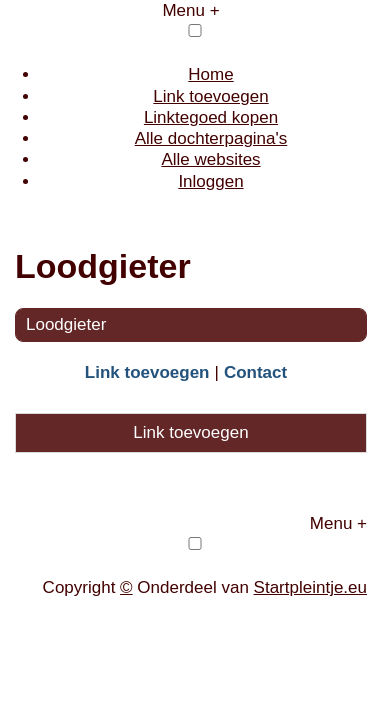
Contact (255, 372)
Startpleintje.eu (310, 587)
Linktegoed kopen (211, 117)
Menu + (190, 10)
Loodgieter (66, 324)
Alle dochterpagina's (211, 138)
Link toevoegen (210, 96)
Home (210, 74)
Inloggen (210, 181)
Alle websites (210, 159)
